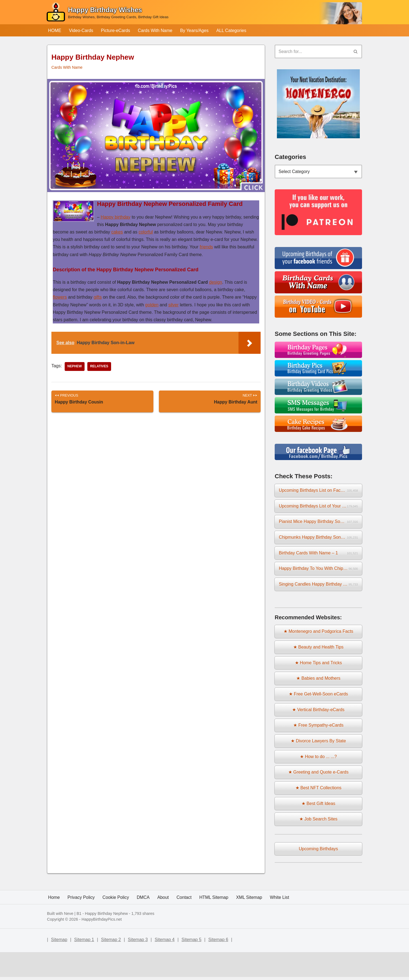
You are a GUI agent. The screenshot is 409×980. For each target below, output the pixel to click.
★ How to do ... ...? (318, 759)
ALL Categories (233, 30)
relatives (99, 367)
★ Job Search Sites (318, 823)
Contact (185, 925)
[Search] (312, 52)
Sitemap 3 (138, 967)
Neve (69, 942)
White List (281, 925)
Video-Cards (81, 30)
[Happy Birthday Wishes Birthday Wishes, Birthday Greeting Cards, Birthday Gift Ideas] (107, 13)
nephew (75, 367)
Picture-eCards (116, 30)
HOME (55, 30)
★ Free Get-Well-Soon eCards (318, 696)
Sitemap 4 (165, 967)
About (164, 925)
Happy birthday (116, 217)
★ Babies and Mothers (318, 680)
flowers (60, 297)
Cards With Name (156, 30)
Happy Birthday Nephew (106, 942)
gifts (98, 297)
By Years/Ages (196, 30)
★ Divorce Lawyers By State (318, 744)
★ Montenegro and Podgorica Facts (318, 633)
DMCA (144, 925)
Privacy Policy (82, 925)
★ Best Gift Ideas (318, 807)
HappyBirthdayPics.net (102, 947)
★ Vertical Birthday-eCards (318, 712)
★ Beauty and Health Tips (318, 649)
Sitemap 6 (218, 967)
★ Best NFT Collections (318, 791)
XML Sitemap (251, 925)
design (216, 282)
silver (173, 305)
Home (54, 925)
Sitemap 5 (192, 967)
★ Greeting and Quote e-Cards (318, 775)
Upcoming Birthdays (318, 852)
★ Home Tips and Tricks (318, 665)
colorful (146, 232)
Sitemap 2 (111, 967)
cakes (117, 232)
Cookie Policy (116, 925)
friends (206, 247)
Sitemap (59, 967)
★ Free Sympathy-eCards (318, 728)
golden (152, 305)
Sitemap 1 (84, 967)
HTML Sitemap (215, 925)
